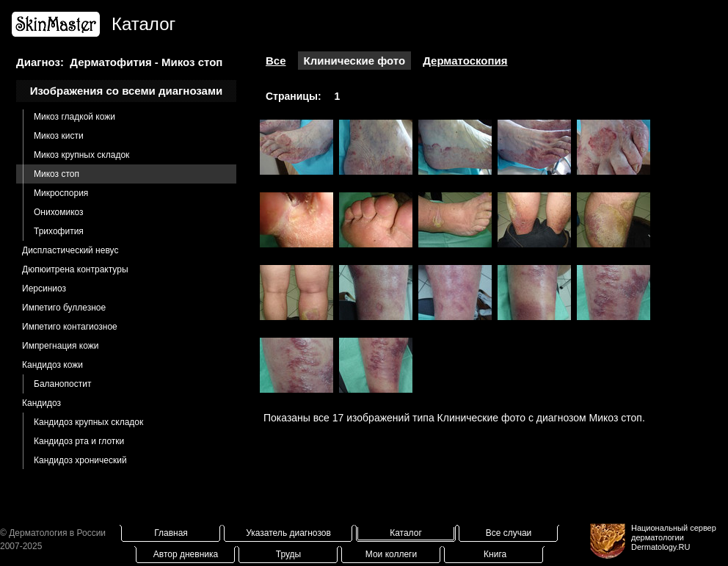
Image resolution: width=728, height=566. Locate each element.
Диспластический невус (70, 250)
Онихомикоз (59, 212)
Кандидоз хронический (80, 460)
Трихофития (59, 231)
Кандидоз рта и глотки (79, 441)
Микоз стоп (57, 174)
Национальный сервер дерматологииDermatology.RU (674, 537)
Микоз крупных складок (81, 155)
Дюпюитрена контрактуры (75, 269)
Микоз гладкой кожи (74, 117)
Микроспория (61, 193)
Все (276, 61)
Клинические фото (355, 61)
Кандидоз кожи (52, 365)
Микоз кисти (59, 136)
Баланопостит (62, 384)
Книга (495, 554)
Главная (171, 533)
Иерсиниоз (44, 289)
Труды (288, 554)
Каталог (406, 533)
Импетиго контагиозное (70, 327)
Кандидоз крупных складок (88, 422)
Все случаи (509, 533)
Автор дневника (186, 554)
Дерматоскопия (465, 61)
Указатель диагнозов (288, 533)
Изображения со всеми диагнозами (127, 91)
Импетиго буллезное (64, 308)
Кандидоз (41, 403)
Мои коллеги (391, 554)
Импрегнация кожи (60, 346)
